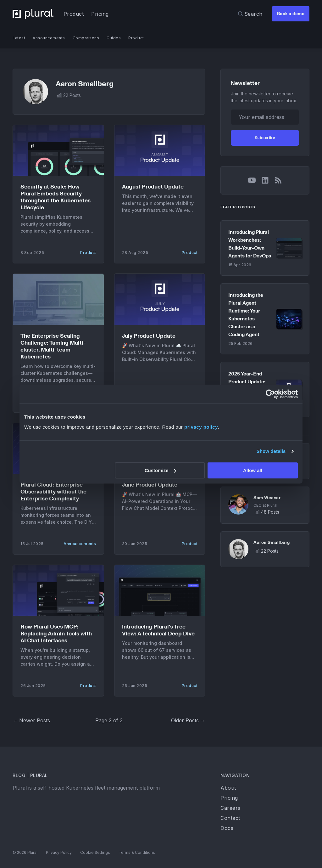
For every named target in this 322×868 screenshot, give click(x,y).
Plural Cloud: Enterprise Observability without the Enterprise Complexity (53, 492)
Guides (114, 38)
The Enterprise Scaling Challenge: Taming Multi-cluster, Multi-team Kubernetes (53, 346)
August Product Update (153, 187)
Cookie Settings (96, 852)
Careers (230, 808)
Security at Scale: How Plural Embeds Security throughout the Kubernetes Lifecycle (56, 197)
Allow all (253, 470)
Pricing (100, 14)
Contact (230, 818)
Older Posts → (188, 720)
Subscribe (265, 138)
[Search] (250, 14)
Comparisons (86, 38)
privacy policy (201, 427)
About (228, 788)
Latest (19, 38)
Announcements (49, 38)
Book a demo (291, 14)
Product (74, 14)
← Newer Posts (31, 720)
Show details (271, 451)
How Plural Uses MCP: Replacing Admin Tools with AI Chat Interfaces (56, 634)
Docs (227, 828)
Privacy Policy (59, 852)
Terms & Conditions (137, 852)
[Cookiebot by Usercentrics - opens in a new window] (270, 394)
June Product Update (150, 485)
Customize (160, 470)
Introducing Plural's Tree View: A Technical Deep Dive (158, 630)
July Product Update (149, 336)
